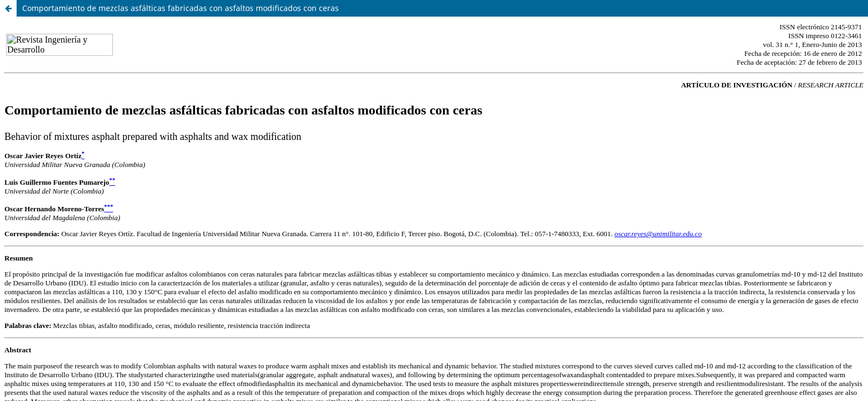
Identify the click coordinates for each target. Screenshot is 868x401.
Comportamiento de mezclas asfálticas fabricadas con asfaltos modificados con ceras (180, 8)
